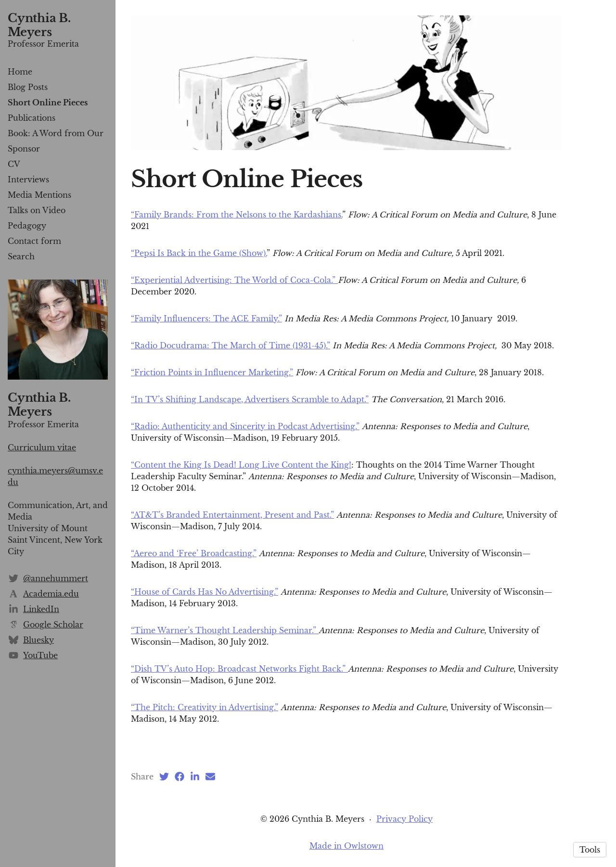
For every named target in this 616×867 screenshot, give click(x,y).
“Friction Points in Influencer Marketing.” (212, 372)
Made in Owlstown (346, 846)
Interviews (28, 179)
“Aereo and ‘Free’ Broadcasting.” (194, 553)
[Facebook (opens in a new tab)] (180, 777)
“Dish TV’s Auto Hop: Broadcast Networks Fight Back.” (239, 669)
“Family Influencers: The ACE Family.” (206, 319)
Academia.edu (51, 594)
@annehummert (56, 578)
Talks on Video (37, 210)
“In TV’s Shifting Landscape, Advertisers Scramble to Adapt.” (250, 399)
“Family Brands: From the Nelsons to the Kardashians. (237, 215)
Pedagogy (27, 226)
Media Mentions (39, 195)
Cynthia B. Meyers (39, 25)
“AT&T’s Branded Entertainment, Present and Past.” (232, 515)
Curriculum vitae (42, 447)
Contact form (34, 241)
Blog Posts (28, 87)
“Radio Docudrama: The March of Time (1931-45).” (231, 345)
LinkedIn (41, 609)
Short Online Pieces (48, 102)
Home (20, 72)
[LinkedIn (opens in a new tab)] (195, 777)
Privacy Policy (404, 819)
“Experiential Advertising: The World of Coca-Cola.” (234, 280)
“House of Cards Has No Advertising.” (205, 592)
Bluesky (38, 640)
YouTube (40, 655)
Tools (590, 850)
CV (14, 164)
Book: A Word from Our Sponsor (56, 141)
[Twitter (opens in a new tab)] (164, 777)
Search (21, 256)
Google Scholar (53, 625)
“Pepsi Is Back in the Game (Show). (199, 253)
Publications (32, 118)
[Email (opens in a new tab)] (210, 777)
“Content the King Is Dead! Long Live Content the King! (241, 465)
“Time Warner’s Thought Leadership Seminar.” (225, 630)
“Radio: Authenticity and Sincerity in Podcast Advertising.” (245, 426)
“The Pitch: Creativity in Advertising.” (205, 707)
